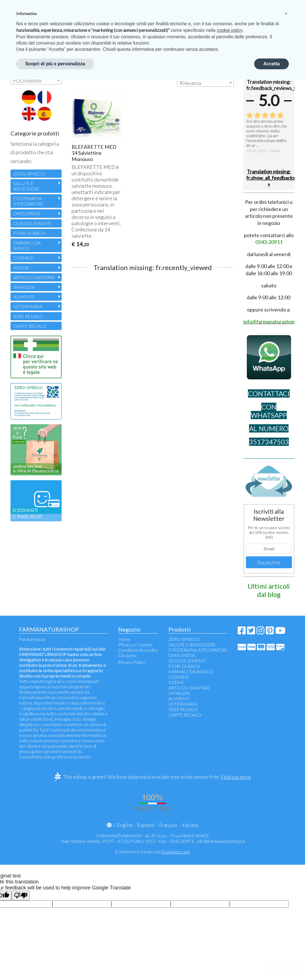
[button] (286, 14)
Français (168, 825)
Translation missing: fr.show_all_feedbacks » (269, 178)
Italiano (190, 825)
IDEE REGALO (28, 316)
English (125, 825)
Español (146, 825)
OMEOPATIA (27, 213)
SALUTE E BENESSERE (26, 186)
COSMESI (24, 258)
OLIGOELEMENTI (32, 223)
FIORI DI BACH (29, 233)
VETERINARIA (28, 306)
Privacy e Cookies (135, 644)
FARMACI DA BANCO (27, 245)
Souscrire (269, 562)
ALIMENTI (24, 297)
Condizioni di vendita (138, 650)
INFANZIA (24, 287)
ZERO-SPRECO (29, 174)
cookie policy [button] (229, 30)
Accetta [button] (271, 64)
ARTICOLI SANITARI (34, 277)
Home (124, 639)
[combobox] (205, 83)
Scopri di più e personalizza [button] (55, 64)
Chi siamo (127, 655)
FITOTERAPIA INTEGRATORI (28, 201)
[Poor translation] (21, 896)
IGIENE (21, 268)
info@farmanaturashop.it (221, 841)
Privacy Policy (132, 662)
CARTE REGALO (30, 326)
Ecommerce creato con (152, 852)
